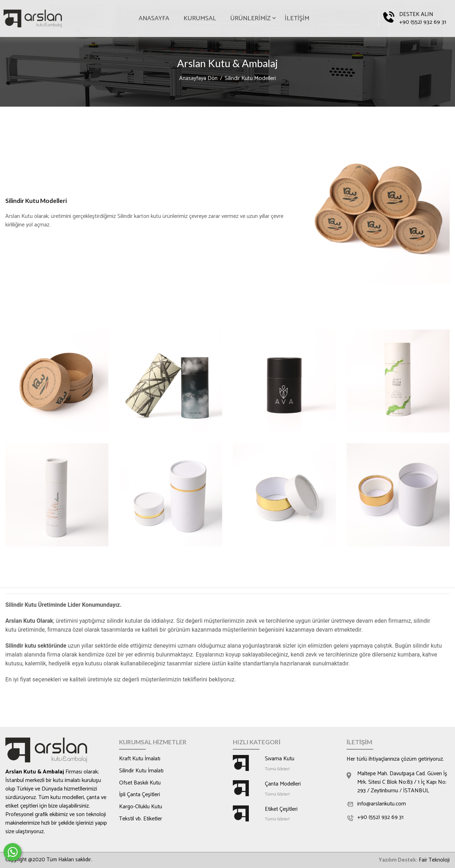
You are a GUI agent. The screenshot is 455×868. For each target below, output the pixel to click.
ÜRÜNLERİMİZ (250, 19)
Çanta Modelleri (283, 784)
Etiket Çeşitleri (282, 810)
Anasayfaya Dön (198, 79)
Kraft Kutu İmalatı (140, 759)
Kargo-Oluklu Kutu (141, 808)
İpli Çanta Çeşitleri (140, 795)
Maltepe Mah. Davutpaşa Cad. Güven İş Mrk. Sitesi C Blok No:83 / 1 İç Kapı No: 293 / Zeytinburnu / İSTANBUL (403, 783)
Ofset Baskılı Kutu (140, 783)
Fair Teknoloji (434, 860)
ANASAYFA (154, 19)
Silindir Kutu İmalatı (142, 771)
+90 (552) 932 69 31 (423, 22)
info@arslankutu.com (382, 805)
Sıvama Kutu (280, 759)
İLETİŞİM (297, 19)
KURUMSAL (200, 19)
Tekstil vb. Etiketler (141, 820)
